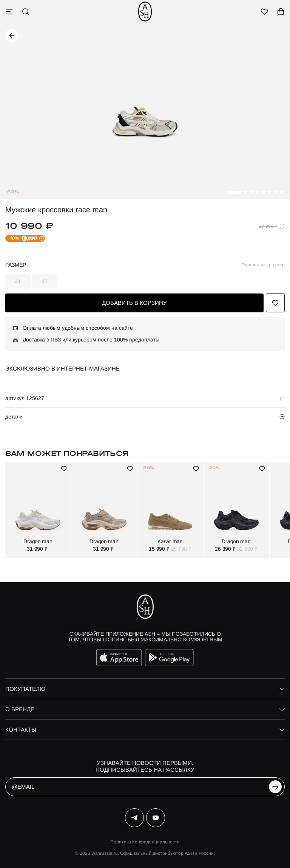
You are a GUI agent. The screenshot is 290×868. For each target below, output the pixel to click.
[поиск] (26, 12)
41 (18, 281)
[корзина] (281, 12)
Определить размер (263, 265)
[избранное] (264, 12)
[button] (234, 192)
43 (45, 281)
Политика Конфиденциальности (145, 842)
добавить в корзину (134, 303)
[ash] (145, 12)
